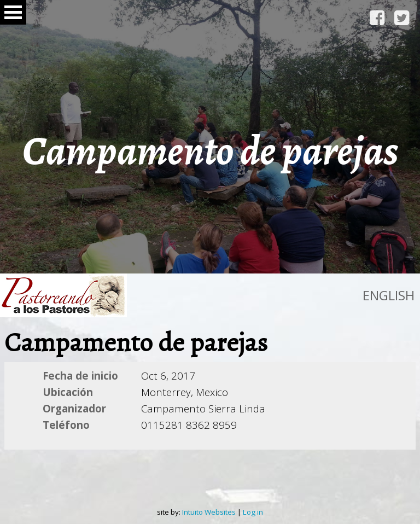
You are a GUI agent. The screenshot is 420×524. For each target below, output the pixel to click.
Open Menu (13, 12)
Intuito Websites (209, 512)
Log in (253, 512)
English (389, 295)
